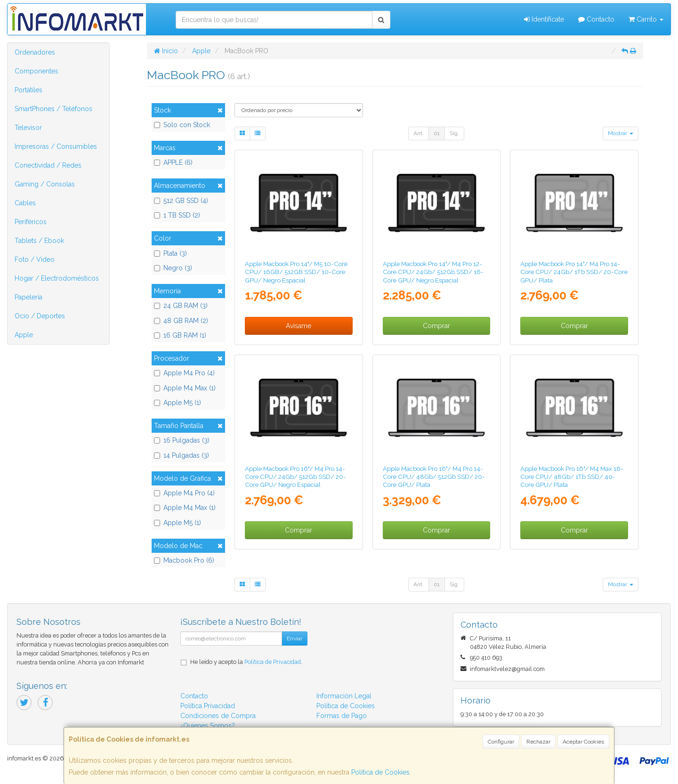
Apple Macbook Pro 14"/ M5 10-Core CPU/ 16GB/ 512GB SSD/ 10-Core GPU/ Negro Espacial (296, 272)
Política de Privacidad (273, 662)
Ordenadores (35, 52)
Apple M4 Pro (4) (184, 373)
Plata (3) (170, 253)
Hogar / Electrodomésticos (57, 278)
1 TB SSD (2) (177, 215)
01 (437, 133)
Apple (24, 335)
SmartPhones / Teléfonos (53, 109)
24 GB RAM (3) (181, 306)
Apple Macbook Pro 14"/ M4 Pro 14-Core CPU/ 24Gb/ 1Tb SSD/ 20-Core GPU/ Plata (574, 272)
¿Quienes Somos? (208, 726)
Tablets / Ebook (39, 241)
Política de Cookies (380, 772)
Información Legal (344, 696)
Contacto (596, 19)
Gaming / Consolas (45, 184)
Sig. (454, 133)
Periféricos (31, 222)
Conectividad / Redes (48, 165)
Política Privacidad (208, 706)
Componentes (36, 71)
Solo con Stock (182, 125)
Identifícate (544, 19)
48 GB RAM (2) (181, 321)
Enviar (295, 639)
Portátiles (28, 90)
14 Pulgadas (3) (182, 455)
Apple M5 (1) (178, 403)
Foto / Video (35, 259)
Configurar (501, 742)
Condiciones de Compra (218, 716)
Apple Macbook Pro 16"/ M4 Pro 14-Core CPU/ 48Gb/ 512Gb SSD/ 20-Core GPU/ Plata (434, 477)
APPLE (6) (173, 162)
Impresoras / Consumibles (56, 146)
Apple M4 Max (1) (185, 388)
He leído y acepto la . (246, 662)
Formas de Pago (342, 716)
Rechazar (538, 742)
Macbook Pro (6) (184, 560)
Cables (25, 203)
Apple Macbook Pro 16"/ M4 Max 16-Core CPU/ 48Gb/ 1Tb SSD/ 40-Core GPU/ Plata (572, 477)
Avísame (299, 326)
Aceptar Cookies (583, 742)
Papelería (28, 297)
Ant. (419, 133)
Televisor (28, 128)
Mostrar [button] (621, 133)
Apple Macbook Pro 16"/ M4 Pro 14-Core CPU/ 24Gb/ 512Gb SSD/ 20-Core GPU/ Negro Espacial (295, 477)
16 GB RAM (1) (180, 335)
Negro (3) (173, 268)
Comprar (436, 326)
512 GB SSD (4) (181, 201)
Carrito (646, 19)
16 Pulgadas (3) (182, 440)
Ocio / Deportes (40, 316)
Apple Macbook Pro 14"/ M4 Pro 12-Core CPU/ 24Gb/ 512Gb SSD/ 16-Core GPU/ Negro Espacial (433, 272)
